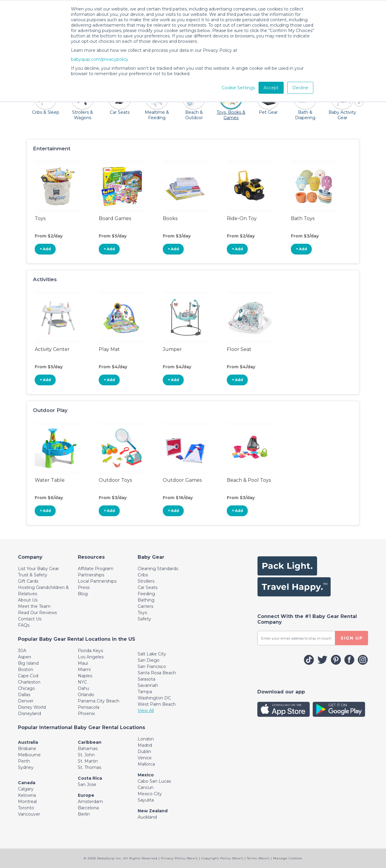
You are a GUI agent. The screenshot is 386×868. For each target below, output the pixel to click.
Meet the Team (34, 606)
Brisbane (27, 749)
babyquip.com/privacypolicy (100, 59)
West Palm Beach (157, 704)
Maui (83, 663)
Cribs (143, 575)
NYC (82, 682)
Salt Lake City (152, 654)
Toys (142, 613)
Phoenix (86, 714)
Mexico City (150, 794)
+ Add (45, 249)
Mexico (146, 775)
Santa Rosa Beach (157, 673)
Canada (27, 783)
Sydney (26, 767)
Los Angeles (91, 657)
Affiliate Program (96, 569)
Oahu (83, 688)
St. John (86, 755)
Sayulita (146, 800)
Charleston (29, 682)
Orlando (86, 695)
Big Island (28, 663)
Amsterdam (90, 802)
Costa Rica (90, 778)
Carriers (145, 606)
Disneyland (29, 714)
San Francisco (152, 666)
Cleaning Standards (158, 569)
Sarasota (146, 679)
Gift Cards (28, 581)
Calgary (26, 789)
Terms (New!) (258, 858)
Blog (83, 594)
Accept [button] (271, 88)
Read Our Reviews (37, 613)
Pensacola (89, 707)
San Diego (149, 660)
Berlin (84, 814)
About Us (28, 600)
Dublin (144, 752)
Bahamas (88, 749)
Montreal (27, 802)
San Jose (87, 784)
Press (84, 587)
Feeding (146, 594)
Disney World (32, 707)
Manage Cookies (288, 858)
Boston (26, 669)
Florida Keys (90, 651)
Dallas (24, 695)
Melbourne (29, 755)
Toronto (26, 808)
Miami (84, 669)
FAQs (24, 625)
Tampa (145, 692)
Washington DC (154, 698)
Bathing (146, 600)
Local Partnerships (97, 581)
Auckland (147, 817)
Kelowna (27, 795)
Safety (144, 619)
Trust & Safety (33, 575)
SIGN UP (352, 638)
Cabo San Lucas (154, 781)
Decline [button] (300, 88)
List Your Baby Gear (38, 569)
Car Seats (148, 587)
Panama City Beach (99, 701)
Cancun (146, 787)
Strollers (146, 581)
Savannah (148, 685)
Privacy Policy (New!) (179, 858)
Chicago (26, 688)
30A (22, 651)
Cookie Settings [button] (238, 88)
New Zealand (153, 811)
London (146, 739)
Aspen (25, 657)
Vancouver (29, 814)
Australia (28, 742)
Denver (26, 701)
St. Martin (88, 761)
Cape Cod (28, 676)
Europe (86, 795)
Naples (85, 676)
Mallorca (146, 764)
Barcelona (88, 808)
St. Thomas (89, 767)
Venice (145, 758)
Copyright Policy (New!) (222, 858)
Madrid (145, 745)
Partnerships (91, 575)
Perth (24, 761)
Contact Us (30, 619)
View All (146, 711)
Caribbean (90, 742)
